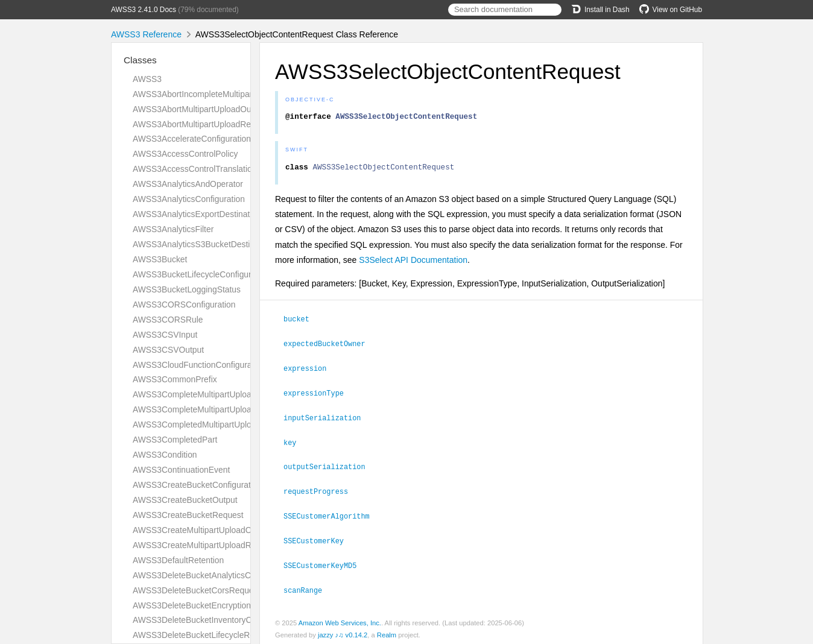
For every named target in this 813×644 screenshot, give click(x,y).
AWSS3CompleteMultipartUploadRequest (210, 409)
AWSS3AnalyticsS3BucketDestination (203, 244)
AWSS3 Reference (146, 34)
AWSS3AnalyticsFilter (173, 229)
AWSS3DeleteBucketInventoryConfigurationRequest (230, 620)
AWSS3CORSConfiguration (184, 305)
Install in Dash (600, 10)
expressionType (319, 394)
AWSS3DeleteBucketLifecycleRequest (204, 635)
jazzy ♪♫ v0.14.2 (343, 631)
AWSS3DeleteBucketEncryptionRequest (207, 605)
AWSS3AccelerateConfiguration (192, 139)
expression (310, 370)
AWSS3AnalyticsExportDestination (197, 214)
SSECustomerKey (319, 538)
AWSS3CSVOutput (168, 350)
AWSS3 (147, 79)
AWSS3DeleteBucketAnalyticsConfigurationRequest (229, 575)
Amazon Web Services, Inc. (340, 619)
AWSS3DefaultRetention (178, 560)
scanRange (308, 587)
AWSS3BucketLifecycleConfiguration (201, 274)
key (295, 443)
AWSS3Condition (165, 455)
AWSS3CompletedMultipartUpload (197, 425)
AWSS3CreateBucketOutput (185, 500)
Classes (140, 60)
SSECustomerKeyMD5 (325, 563)
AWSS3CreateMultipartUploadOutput (201, 530)
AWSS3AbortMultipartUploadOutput (199, 109)
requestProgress (321, 490)
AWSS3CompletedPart (175, 440)
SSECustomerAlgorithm (332, 514)
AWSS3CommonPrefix (175, 379)
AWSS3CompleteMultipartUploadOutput (207, 394)
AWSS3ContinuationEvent (181, 470)
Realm (387, 631)
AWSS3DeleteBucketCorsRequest (196, 590)
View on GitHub (671, 10)
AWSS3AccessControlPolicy (185, 154)
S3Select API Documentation (413, 264)
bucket (302, 322)
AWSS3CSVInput (165, 335)
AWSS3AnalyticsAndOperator (188, 184)
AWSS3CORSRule (168, 320)
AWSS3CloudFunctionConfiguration (199, 365)
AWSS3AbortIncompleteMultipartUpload (207, 94)
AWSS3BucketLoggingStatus (187, 289)
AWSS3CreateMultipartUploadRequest (204, 545)
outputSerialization (330, 466)
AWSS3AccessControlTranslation (195, 169)
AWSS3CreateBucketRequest (188, 515)
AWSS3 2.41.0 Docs (144, 10)
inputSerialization (327, 418)
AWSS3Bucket (160, 259)
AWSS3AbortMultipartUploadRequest (202, 124)
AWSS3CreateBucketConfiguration (197, 485)
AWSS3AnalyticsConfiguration (189, 199)
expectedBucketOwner (330, 346)
